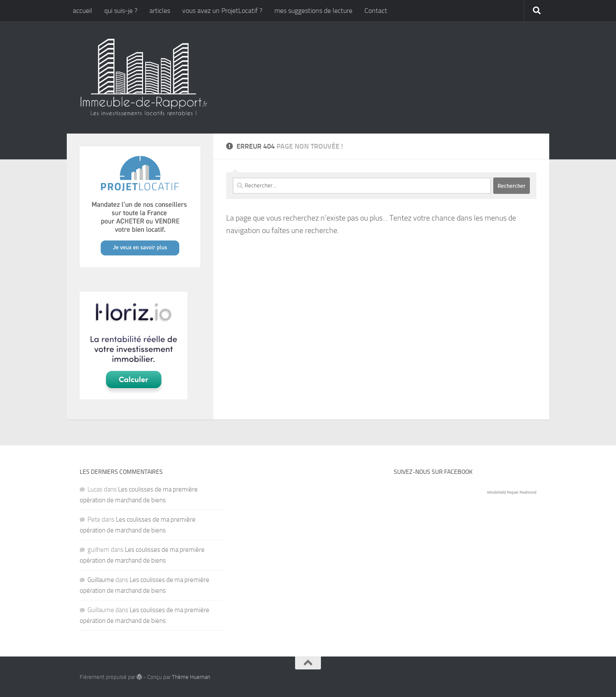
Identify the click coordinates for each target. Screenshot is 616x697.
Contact (376, 11)
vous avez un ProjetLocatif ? (222, 11)
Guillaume (101, 580)
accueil (82, 11)
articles (160, 11)
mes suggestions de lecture (313, 11)
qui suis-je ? (121, 11)
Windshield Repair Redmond (512, 492)
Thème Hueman (191, 677)
